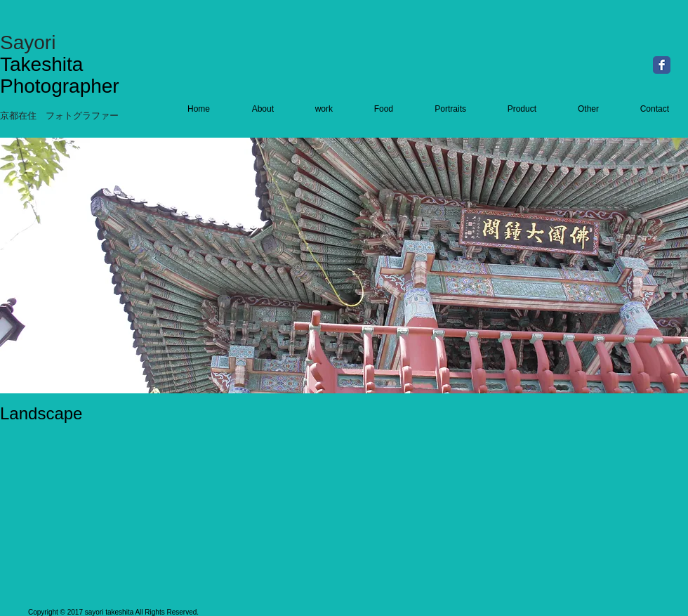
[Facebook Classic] (662, 65)
